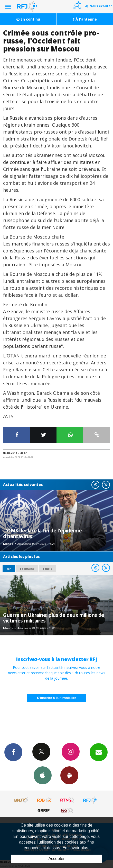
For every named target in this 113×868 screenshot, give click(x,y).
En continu (28, 19)
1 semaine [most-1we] (27, 569)
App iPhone (43, 775)
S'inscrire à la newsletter (56, 698)
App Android (69, 775)
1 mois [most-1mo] (47, 569)
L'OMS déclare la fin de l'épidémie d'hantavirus (42, 533)
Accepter (56, 859)
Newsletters (99, 752)
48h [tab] (9, 569)
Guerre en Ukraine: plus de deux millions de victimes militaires (54, 618)
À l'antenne (85, 19)
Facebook (13, 752)
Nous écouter (101, 6)
